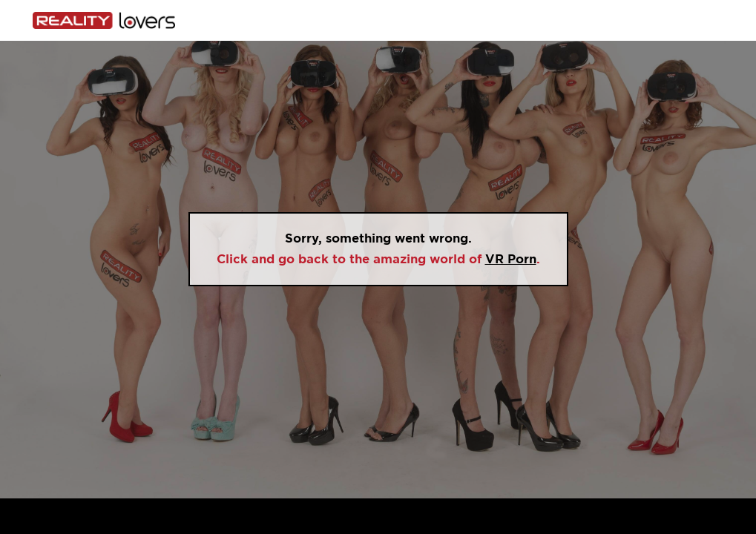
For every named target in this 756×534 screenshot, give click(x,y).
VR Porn (511, 259)
